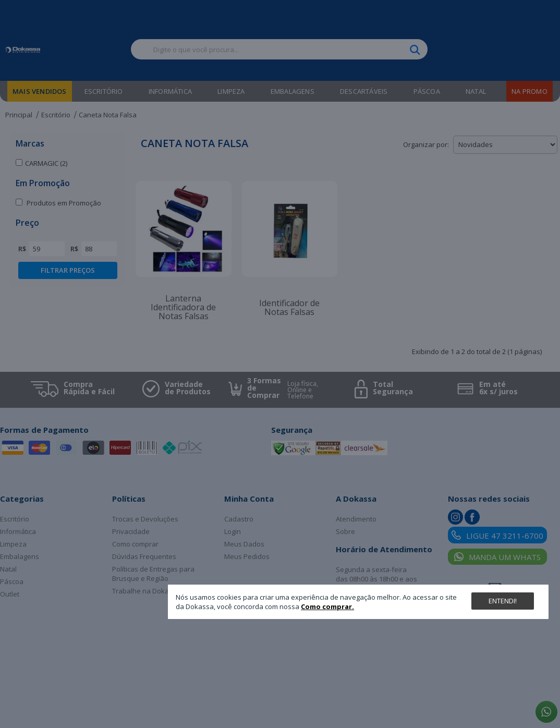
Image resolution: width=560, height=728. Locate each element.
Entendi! (503, 601)
